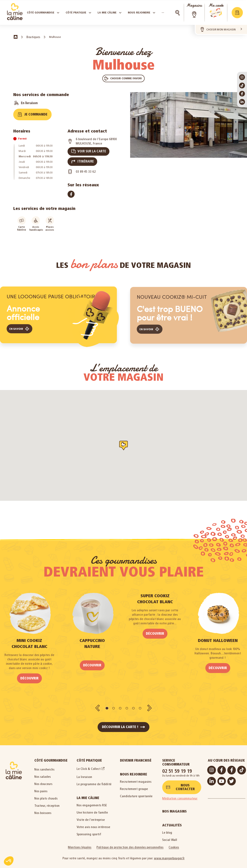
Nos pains (41, 787)
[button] (123, 78)
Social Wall (170, 836)
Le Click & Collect (89, 765)
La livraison (84, 773)
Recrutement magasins (136, 778)
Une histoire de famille (92, 809)
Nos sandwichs (44, 766)
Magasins (194, 5)
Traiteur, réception (47, 802)
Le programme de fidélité (94, 780)
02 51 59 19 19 (177, 767)
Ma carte (216, 5)
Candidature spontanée (136, 792)
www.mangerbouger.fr (169, 854)
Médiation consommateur (180, 795)
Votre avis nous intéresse (93, 823)
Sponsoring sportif (89, 830)
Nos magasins (174, 808)
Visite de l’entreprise (91, 816)
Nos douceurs (43, 780)
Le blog (167, 829)
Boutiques (33, 37)
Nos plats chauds (46, 795)
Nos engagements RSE (92, 801)
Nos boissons (43, 809)
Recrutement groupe (134, 785)
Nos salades (43, 773)
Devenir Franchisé (136, 757)
